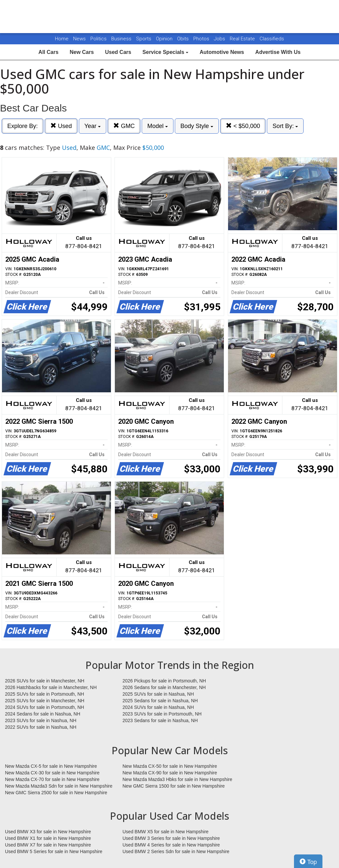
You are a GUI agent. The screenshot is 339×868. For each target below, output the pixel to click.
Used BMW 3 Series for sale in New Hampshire (171, 838)
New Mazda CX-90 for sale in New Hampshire (170, 773)
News (79, 39)
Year (93, 126)
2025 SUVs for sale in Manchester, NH (45, 701)
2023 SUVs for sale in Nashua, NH (41, 720)
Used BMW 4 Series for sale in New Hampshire (171, 845)
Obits (184, 39)
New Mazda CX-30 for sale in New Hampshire (52, 773)
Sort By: (285, 126)
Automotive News (222, 52)
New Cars (82, 52)
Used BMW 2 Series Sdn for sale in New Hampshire (176, 851)
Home (62, 39)
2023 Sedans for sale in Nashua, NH (160, 720)
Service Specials (165, 52)
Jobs (220, 39)
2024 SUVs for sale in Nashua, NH (158, 707)
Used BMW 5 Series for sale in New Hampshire (54, 851)
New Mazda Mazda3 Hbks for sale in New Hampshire (177, 779)
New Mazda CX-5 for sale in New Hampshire (51, 766)
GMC (124, 126)
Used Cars (118, 52)
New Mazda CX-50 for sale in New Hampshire (170, 766)
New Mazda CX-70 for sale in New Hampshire (52, 779)
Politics (98, 39)
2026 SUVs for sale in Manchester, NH (45, 681)
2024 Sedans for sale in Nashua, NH (43, 714)
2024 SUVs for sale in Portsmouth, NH (45, 707)
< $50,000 (243, 126)
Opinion (165, 39)
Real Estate (243, 39)
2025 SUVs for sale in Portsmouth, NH (45, 694)
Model (158, 126)
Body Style (197, 126)
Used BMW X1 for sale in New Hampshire (48, 838)
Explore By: (23, 126)
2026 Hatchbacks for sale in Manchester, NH (51, 687)
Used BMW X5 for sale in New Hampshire (166, 832)
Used (61, 126)
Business (122, 39)
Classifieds (272, 39)
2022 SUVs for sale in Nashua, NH (41, 727)
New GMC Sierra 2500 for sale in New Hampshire (56, 793)
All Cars (48, 52)
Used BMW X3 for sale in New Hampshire (48, 832)
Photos (202, 39)
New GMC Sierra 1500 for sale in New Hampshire (174, 786)
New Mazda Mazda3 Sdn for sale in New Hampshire (59, 786)
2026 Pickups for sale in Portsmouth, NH (164, 681)
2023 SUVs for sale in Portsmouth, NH (162, 714)
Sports (144, 39)
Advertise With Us (278, 52)
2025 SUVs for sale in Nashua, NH (158, 694)
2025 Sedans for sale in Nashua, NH (160, 701)
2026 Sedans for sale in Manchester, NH (164, 687)
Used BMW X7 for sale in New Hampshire (48, 845)
